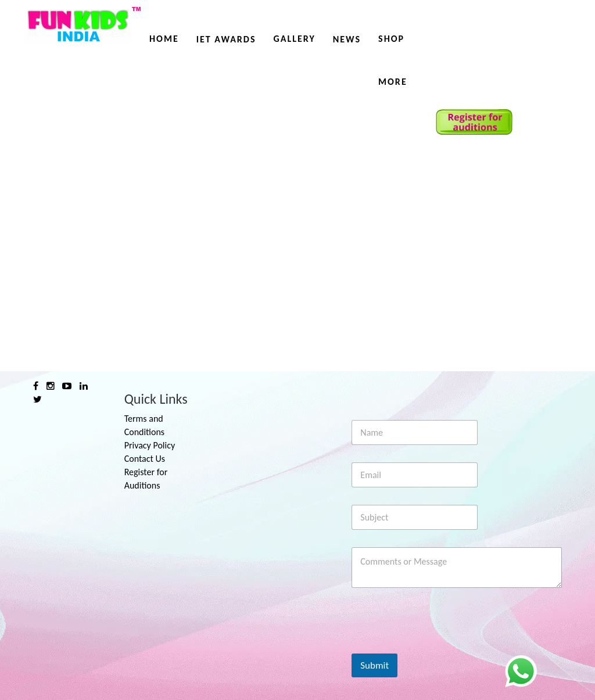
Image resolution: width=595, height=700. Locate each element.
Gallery (294, 39)
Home (164, 39)
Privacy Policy (150, 445)
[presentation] (440, 646)
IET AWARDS (226, 39)
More (393, 82)
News (347, 39)
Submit (374, 665)
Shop (391, 39)
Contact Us (145, 459)
